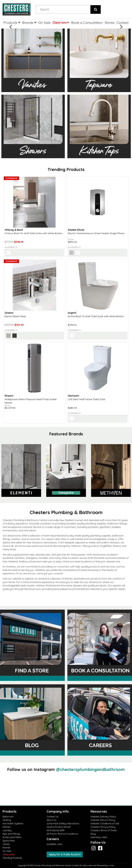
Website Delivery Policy (103, 817)
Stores (110, 22)
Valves (6, 844)
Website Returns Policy (103, 820)
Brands (6, 848)
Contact (122, 22)
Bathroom (8, 817)
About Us (51, 820)
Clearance (9, 854)
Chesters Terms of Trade (104, 830)
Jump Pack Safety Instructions (63, 823)
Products (12, 22)
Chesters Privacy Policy (103, 827)
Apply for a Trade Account (65, 854)
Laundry (7, 830)
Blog (93, 834)
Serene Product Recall (59, 827)
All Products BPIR (56, 830)
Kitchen (7, 827)
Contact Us (52, 817)
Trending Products (12, 858)
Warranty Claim (99, 837)
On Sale (7, 851)
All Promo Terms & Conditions (62, 834)
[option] (66, 471)
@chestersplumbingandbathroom (90, 769)
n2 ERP (111, 866)
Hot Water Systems (13, 823)
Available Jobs (54, 844)
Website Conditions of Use (105, 823)
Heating (7, 820)
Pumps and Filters (12, 837)
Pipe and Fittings (11, 834)
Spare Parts (9, 841)
